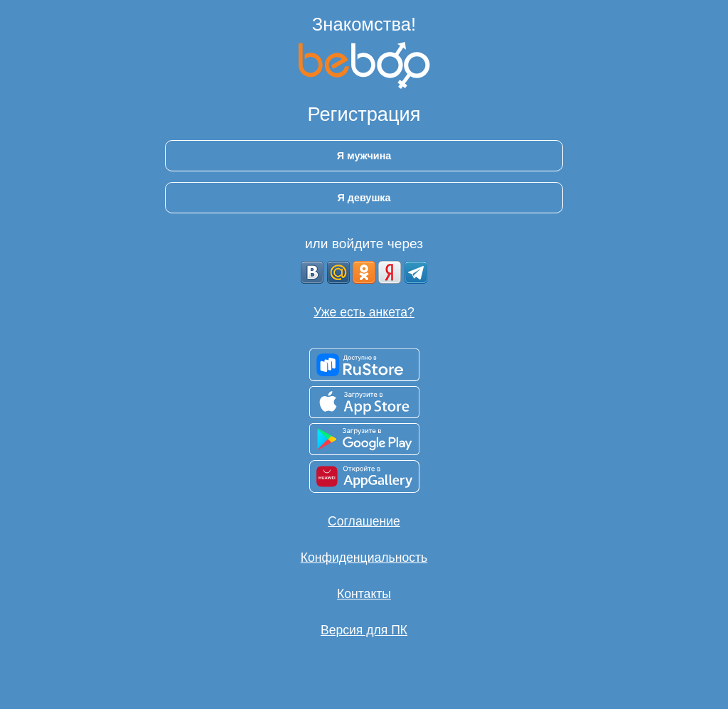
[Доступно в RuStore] (364, 365)
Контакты (364, 594)
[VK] (312, 272)
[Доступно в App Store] (364, 402)
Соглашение (364, 521)
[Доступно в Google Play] (364, 439)
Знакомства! (364, 24)
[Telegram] (416, 272)
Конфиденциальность (364, 558)
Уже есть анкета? (364, 312)
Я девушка (364, 198)
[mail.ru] (338, 272)
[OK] (364, 272)
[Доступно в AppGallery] (364, 476)
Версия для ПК (364, 630)
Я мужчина (364, 156)
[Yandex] (390, 272)
